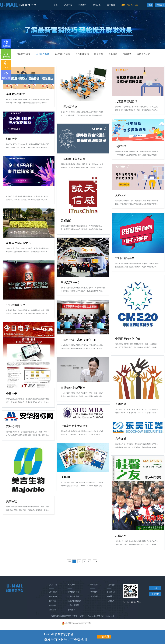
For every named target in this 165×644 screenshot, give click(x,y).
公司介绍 (111, 592)
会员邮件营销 (43, 54)
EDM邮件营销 (24, 54)
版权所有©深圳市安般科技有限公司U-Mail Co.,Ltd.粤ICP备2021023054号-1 (82, 616)
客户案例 (71, 585)
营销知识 (97, 5)
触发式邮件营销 (62, 54)
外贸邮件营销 (82, 54)
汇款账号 (111, 601)
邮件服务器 (53, 597)
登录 (150, 5)
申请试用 (160, 5)
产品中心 (68, 5)
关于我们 (111, 5)
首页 (56, 5)
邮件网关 (53, 601)
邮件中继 (53, 605)
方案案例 (82, 5)
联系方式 (111, 596)
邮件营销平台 (54, 592)
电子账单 (99, 54)
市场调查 (127, 54)
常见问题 (94, 596)
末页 (90, 561)
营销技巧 (94, 592)
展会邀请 (113, 54)
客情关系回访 (144, 54)
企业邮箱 (53, 610)
